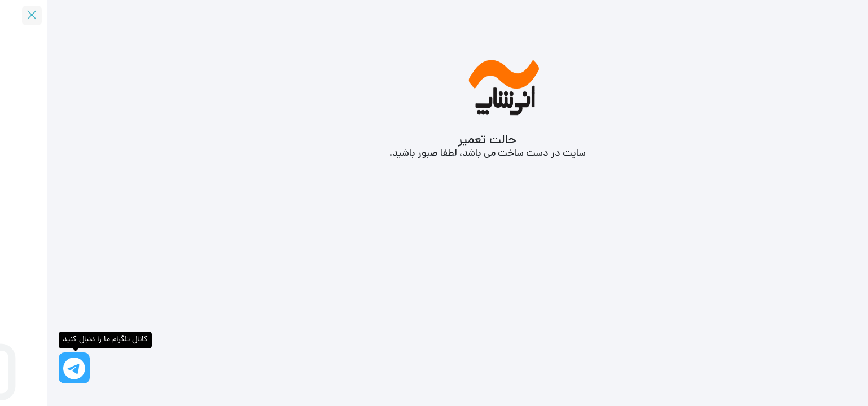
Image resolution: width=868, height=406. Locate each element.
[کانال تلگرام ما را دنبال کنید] (27, 368)
